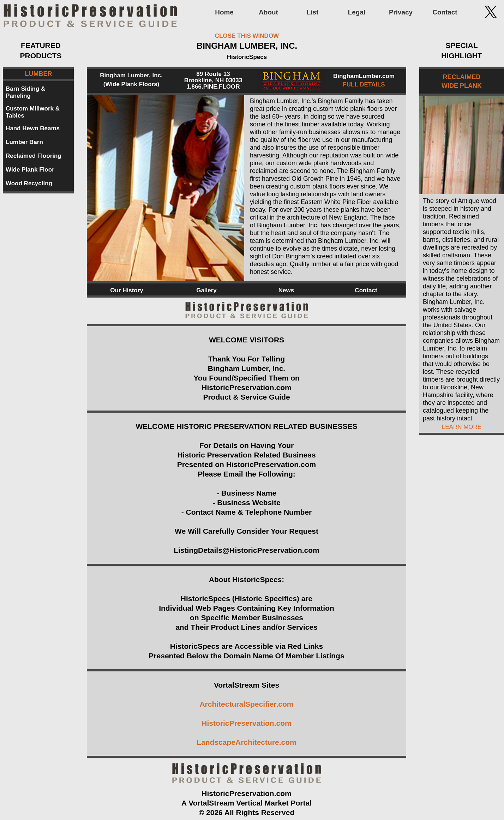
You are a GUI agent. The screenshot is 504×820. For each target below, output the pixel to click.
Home (224, 12)
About (268, 12)
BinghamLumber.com (364, 76)
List (313, 12)
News (286, 290)
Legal (357, 12)
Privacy (401, 12)
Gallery (206, 290)
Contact (445, 12)
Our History (127, 290)
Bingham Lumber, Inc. (131, 75)
